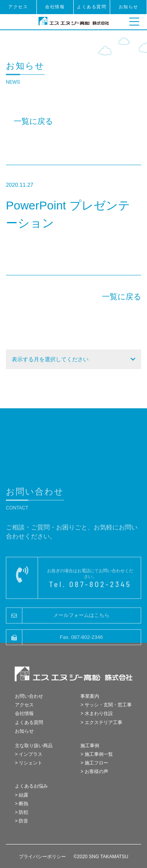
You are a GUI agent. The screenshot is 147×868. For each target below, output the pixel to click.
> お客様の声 (94, 772)
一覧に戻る (33, 121)
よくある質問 (92, 7)
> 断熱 (22, 804)
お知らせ (129, 7)
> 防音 (22, 821)
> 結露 (22, 795)
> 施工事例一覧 (96, 754)
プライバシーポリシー (42, 857)
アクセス (18, 7)
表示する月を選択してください (50, 359)
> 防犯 (22, 812)
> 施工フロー (94, 763)
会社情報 (55, 7)
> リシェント (29, 763)
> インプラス (29, 754)
